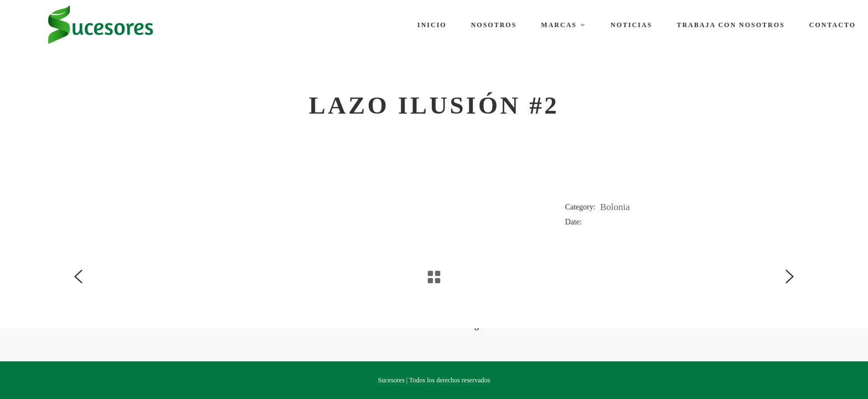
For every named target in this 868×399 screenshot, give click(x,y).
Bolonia (615, 207)
